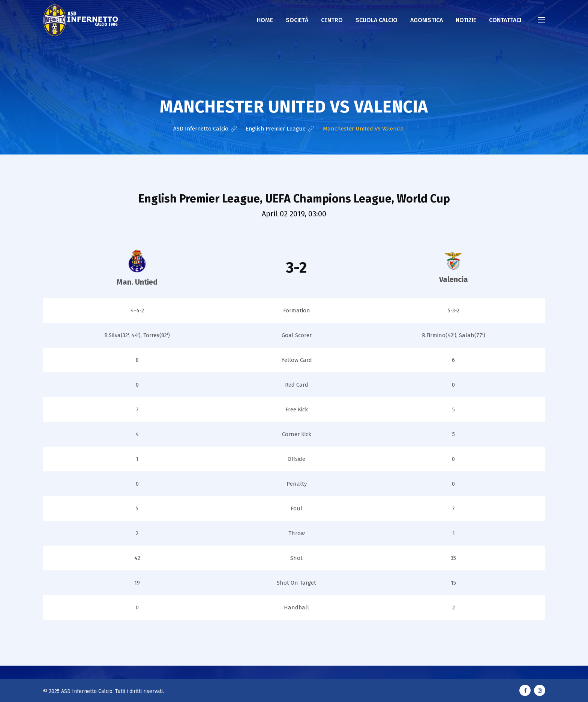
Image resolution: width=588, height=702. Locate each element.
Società (297, 20)
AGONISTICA (427, 20)
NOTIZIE (466, 20)
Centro (332, 20)
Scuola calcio (376, 20)
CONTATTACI (505, 20)
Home (265, 20)
